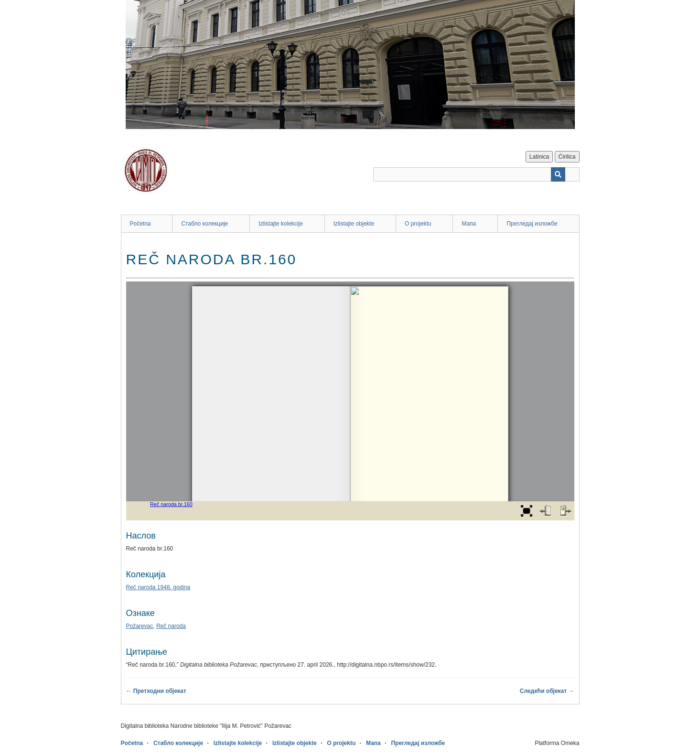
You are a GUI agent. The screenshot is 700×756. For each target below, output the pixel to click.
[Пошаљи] (558, 174)
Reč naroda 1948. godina (158, 587)
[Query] (476, 174)
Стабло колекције (205, 224)
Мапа (469, 224)
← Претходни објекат (156, 691)
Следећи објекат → (547, 691)
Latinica (539, 157)
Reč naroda (171, 626)
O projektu (418, 224)
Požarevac (140, 626)
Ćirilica (567, 157)
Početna (140, 224)
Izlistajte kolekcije (281, 224)
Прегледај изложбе (532, 224)
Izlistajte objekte (354, 224)
